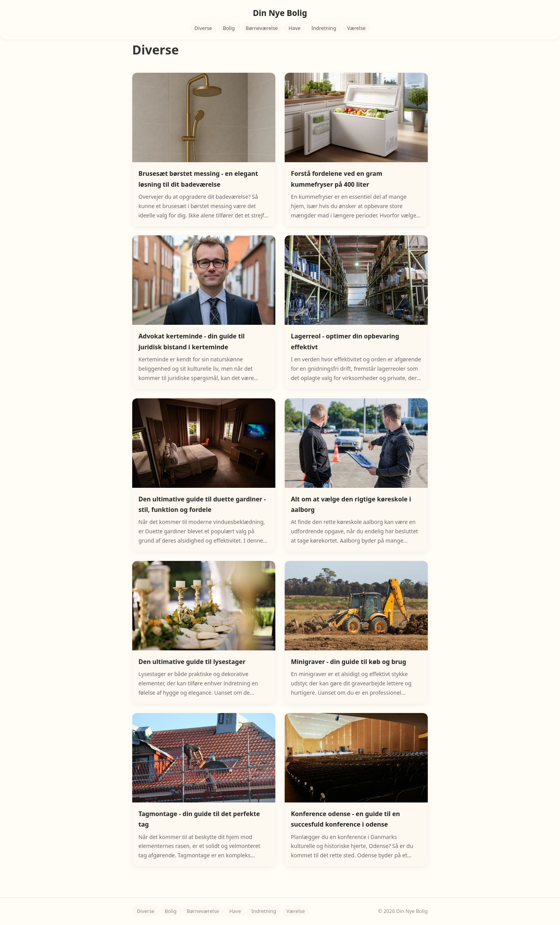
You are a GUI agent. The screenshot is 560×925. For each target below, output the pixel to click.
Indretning (324, 28)
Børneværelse (262, 28)
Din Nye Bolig (280, 13)
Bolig (229, 28)
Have (294, 28)
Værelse (356, 28)
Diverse (203, 28)
